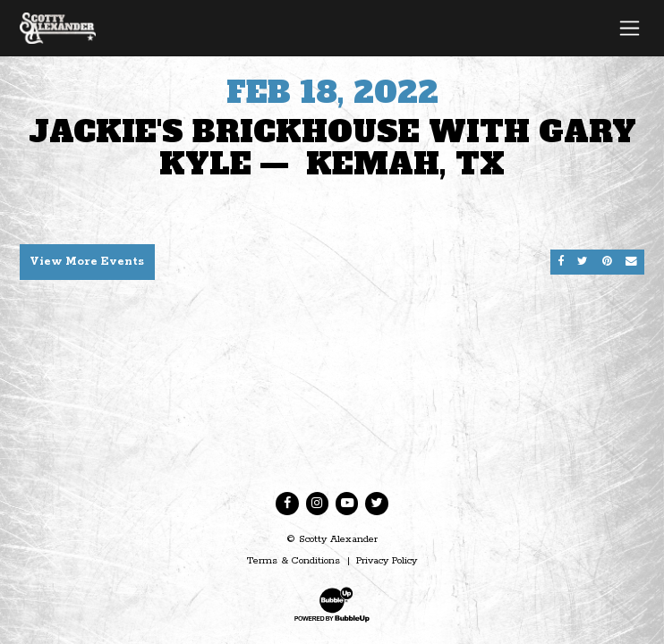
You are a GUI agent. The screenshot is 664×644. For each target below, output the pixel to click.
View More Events (87, 262)
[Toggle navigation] (630, 28)
